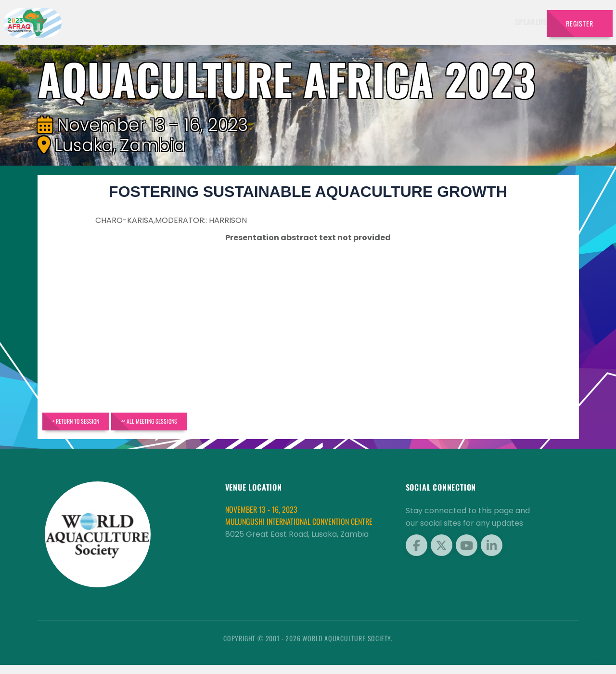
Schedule (334, 22)
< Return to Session (94, 426)
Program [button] (471, 22)
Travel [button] (515, 22)
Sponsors (378, 22)
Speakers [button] (231, 22)
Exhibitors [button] (282, 22)
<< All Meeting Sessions (204, 426)
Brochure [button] (422, 22)
